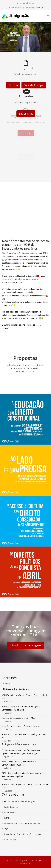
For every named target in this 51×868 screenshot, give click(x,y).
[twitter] (21, 3)
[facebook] (18, 3)
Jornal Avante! (10, 812)
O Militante (9, 818)
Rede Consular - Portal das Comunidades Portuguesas (21, 826)
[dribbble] (27, 3)
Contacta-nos (10, 840)
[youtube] (24, 3)
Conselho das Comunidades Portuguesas (22, 834)
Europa (13, 85)
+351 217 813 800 (18, 7)
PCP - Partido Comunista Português (19, 801)
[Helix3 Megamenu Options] (48, 16)
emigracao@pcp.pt (36, 7)
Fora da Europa (34, 85)
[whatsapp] (30, 3)
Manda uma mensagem (26, 645)
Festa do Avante (11, 807)
